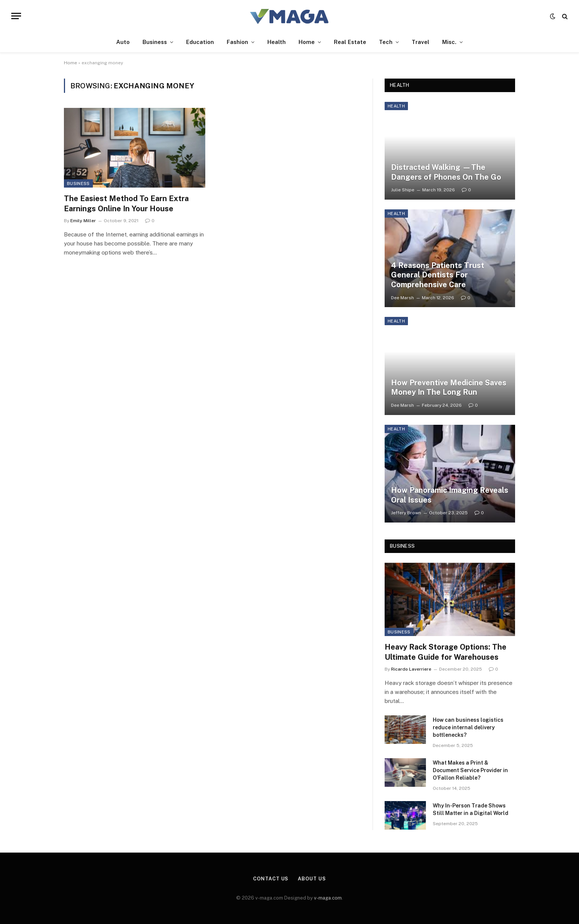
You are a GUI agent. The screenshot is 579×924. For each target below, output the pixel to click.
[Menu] (16, 16)
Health (277, 42)
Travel (421, 42)
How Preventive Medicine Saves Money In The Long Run (449, 388)
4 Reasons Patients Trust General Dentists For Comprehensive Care (438, 275)
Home (307, 42)
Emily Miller (83, 221)
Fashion (237, 42)
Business (155, 42)
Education (200, 42)
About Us (312, 879)
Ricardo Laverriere (411, 669)
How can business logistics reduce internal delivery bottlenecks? (468, 727)
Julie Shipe (403, 190)
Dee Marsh (402, 298)
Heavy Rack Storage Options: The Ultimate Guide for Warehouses (446, 652)
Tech (386, 42)
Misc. (449, 42)
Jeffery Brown (406, 513)
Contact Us (271, 879)
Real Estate (350, 42)
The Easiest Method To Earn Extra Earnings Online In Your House (126, 204)
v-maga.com (328, 898)
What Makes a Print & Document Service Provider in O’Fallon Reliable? (470, 770)
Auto (123, 42)
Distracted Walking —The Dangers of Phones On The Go (446, 172)
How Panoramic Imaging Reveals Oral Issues (450, 495)
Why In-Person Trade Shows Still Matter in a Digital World (471, 809)
